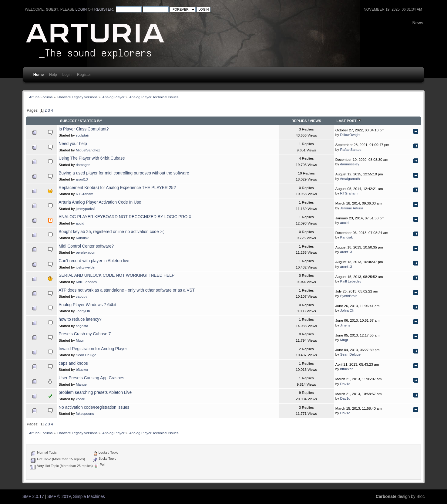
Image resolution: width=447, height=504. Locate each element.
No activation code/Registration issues (94, 407)
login (81, 9)
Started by (91, 121)
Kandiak (82, 238)
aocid (80, 223)
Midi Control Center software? (86, 246)
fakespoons (85, 413)
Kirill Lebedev (86, 282)
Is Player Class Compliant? (84, 129)
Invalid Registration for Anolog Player (93, 349)
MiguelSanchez (88, 150)
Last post (349, 121)
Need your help (73, 144)
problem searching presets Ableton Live (95, 392)
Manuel (82, 384)
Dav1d (345, 384)
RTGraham (85, 194)
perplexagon (86, 252)
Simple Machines (89, 497)
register (104, 9)
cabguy (82, 296)
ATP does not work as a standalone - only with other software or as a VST (127, 290)
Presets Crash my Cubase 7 (85, 334)
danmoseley (350, 164)
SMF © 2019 (59, 497)
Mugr (80, 340)
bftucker (82, 369)
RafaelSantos (351, 149)
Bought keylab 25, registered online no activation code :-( (111, 232)
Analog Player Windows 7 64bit (87, 305)
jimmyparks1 (86, 209)
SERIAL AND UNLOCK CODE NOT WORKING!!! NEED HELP (116, 275)
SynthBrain (349, 296)
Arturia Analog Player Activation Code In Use (100, 202)
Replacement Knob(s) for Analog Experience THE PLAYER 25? (117, 188)
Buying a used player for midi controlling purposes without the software (124, 173)
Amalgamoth (350, 179)
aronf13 (82, 179)
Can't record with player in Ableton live (94, 261)
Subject (68, 121)
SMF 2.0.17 (33, 497)
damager (83, 165)
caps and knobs (73, 363)
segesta (82, 326)
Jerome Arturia (351, 208)
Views (315, 121)
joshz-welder (86, 267)
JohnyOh (83, 311)
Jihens (345, 325)
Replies (299, 121)
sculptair (82, 135)
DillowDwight (350, 135)
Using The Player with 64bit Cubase (92, 158)
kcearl (81, 399)
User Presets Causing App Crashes (91, 378)
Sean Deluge (86, 355)
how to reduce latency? (80, 319)
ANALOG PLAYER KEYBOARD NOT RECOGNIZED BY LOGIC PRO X (125, 217)
